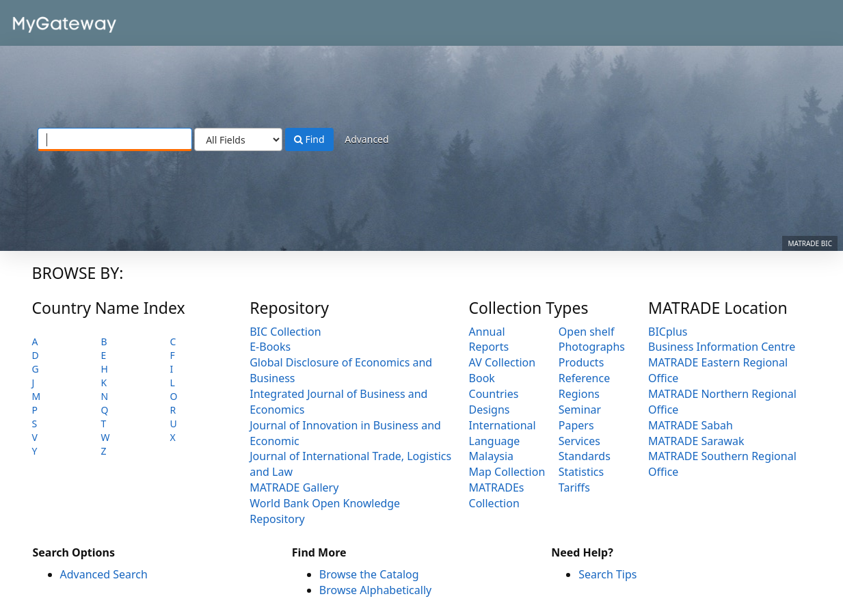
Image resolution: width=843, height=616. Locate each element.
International (503, 425)
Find (309, 139)
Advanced (366, 139)
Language (495, 441)
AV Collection (503, 362)
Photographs (592, 347)
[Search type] (238, 139)
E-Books (270, 347)
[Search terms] (115, 139)
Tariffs (574, 487)
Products (581, 362)
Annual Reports (489, 339)
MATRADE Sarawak (696, 441)
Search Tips (607, 574)
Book (482, 378)
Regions (579, 394)
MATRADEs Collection (497, 495)
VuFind (44, 21)
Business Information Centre (722, 347)
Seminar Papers (580, 417)
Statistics (581, 472)
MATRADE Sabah (691, 425)
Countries (494, 394)
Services (579, 441)
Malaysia (492, 456)
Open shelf (587, 332)
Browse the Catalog (369, 574)
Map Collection (507, 472)
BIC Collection (285, 332)
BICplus (668, 332)
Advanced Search (104, 574)
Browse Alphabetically (375, 590)
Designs (490, 410)
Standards (585, 456)
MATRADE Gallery (294, 487)
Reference (584, 378)
